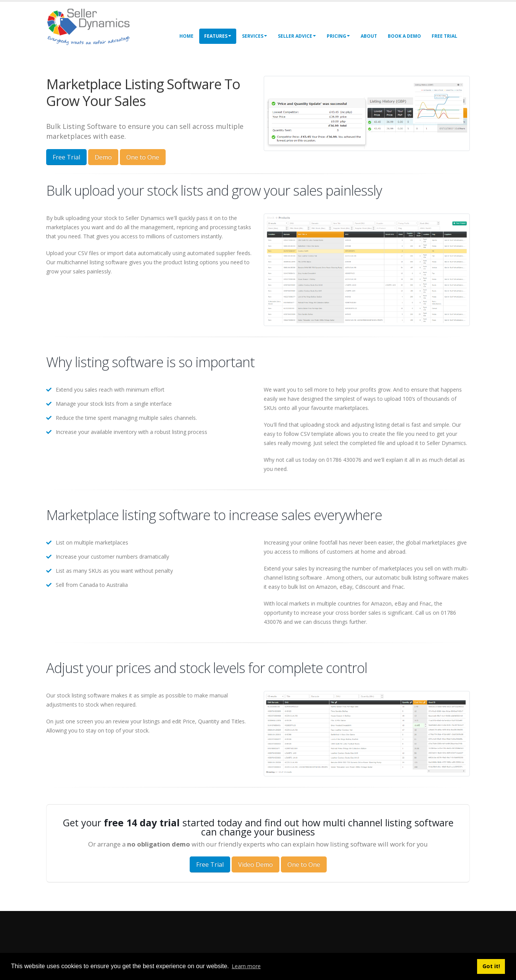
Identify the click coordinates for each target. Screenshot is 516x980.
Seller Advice (297, 36)
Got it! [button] (491, 966)
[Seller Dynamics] (100, 26)
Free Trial (444, 36)
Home (186, 36)
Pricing (338, 36)
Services (255, 36)
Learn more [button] (246, 966)
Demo (103, 157)
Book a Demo (404, 36)
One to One (143, 157)
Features (218, 36)
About (369, 36)
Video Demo (256, 864)
